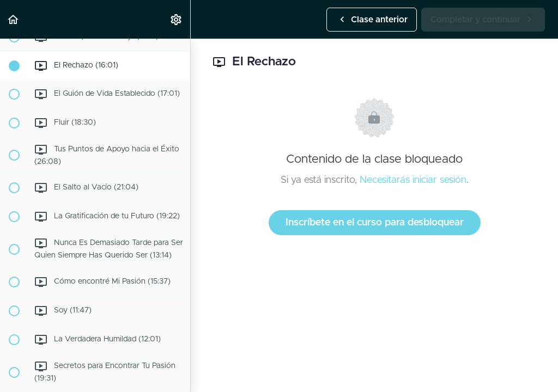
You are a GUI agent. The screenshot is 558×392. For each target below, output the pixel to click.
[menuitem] (177, 19)
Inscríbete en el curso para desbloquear (375, 223)
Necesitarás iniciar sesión (413, 180)
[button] (14, 19)
